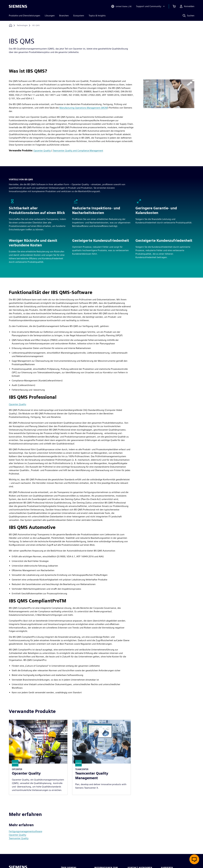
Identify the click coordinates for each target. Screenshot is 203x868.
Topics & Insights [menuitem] (97, 16)
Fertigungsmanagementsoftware (26, 831)
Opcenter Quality (42, 151)
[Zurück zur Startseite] (11, 25)
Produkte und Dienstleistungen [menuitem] (24, 16)
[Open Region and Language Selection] (121, 6)
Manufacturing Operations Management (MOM (83, 108)
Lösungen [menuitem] (50, 16)
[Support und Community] (151, 6)
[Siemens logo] (18, 6)
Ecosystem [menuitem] (79, 16)
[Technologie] (22, 25)
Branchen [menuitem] (64, 16)
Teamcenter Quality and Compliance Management (78, 151)
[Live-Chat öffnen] (194, 859)
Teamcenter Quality (19, 838)
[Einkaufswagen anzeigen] (174, 6)
